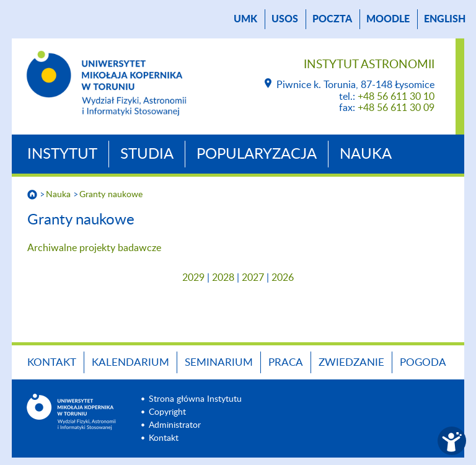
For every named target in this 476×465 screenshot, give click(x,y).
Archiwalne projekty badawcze (94, 248)
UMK (245, 19)
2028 (223, 278)
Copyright (167, 412)
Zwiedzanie (351, 362)
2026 (283, 278)
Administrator (175, 425)
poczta (332, 19)
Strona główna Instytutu (195, 399)
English (445, 19)
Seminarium (219, 362)
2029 (193, 278)
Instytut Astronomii (369, 65)
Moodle (388, 19)
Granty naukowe (111, 195)
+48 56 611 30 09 (396, 108)
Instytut (62, 154)
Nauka (366, 154)
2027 (253, 278)
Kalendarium (130, 362)
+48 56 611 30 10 (396, 97)
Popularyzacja (257, 154)
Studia (147, 154)
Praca (286, 362)
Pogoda (423, 362)
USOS (285, 19)
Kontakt (52, 362)
